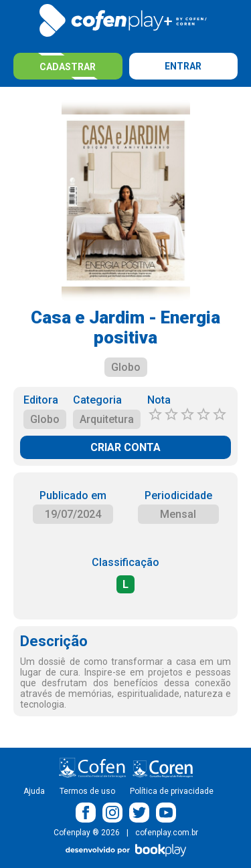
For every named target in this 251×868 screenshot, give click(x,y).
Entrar (183, 66)
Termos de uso (87, 791)
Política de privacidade (172, 791)
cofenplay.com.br (167, 833)
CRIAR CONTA (125, 447)
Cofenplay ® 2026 (87, 833)
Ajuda (34, 791)
